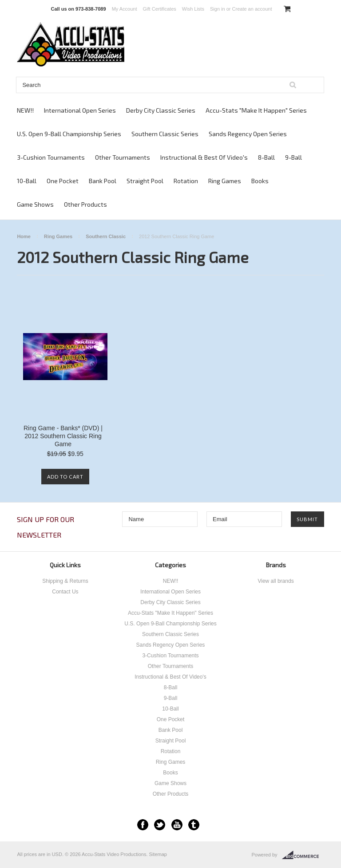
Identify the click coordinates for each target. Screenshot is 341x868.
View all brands (276, 581)
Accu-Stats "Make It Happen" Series (256, 110)
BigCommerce (303, 855)
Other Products (85, 204)
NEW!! (25, 110)
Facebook (143, 825)
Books (260, 181)
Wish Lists (193, 9)
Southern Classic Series (165, 134)
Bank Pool (103, 181)
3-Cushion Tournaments (51, 157)
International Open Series (80, 110)
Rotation (186, 181)
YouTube (177, 825)
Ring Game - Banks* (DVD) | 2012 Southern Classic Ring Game (63, 436)
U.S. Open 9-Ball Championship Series (69, 134)
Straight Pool (145, 181)
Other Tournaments (123, 157)
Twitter (160, 825)
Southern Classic (106, 236)
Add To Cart (65, 477)
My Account (125, 9)
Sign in (218, 9)
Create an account (252, 9)
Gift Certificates (160, 9)
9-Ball (293, 157)
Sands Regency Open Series (248, 134)
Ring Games (225, 181)
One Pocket (63, 181)
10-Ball (27, 181)
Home (24, 236)
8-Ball (266, 157)
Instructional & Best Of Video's (204, 157)
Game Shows (35, 204)
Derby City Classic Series (161, 110)
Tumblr (194, 825)
